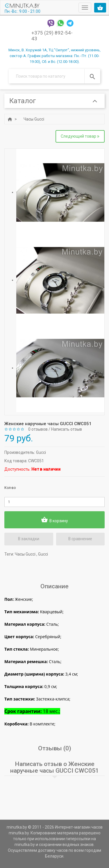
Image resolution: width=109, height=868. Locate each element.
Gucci (41, 452)
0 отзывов (38, 430)
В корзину (55, 520)
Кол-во (10, 488)
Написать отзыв (67, 430)
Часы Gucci (34, 119)
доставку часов (53, 851)
